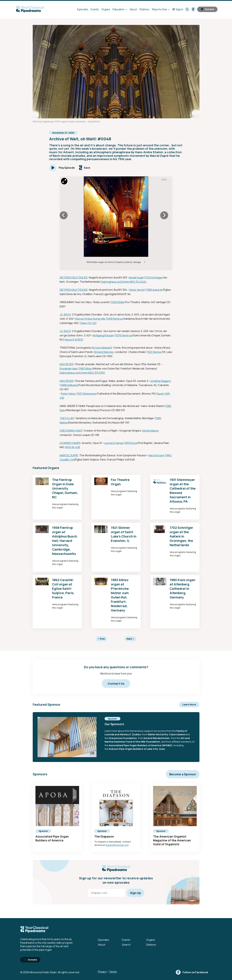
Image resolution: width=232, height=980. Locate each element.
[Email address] (106, 893)
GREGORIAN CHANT (71, 431)
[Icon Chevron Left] (64, 215)
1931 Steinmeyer (87, 394)
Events (95, 9)
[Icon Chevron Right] (164, 215)
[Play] (62, 168)
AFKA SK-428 (72, 447)
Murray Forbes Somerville (90, 319)
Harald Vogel (136, 278)
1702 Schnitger (154, 278)
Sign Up (135, 893)
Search (126, 945)
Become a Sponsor (183, 774)
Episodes (83, 9)
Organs (106, 9)
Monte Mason (150, 431)
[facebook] (193, 9)
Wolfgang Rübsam (103, 335)
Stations (144, 9)
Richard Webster (101, 348)
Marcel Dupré (157, 455)
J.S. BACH (65, 315)
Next (130, 639)
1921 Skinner (155, 352)
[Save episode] (85, 168)
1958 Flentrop (115, 319)
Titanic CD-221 (88, 323)
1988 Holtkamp (69, 385)
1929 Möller (118, 302)
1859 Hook (131, 443)
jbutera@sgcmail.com (117, 845)
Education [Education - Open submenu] (118, 9)
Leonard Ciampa (114, 443)
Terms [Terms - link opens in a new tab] (113, 972)
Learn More (189, 704)
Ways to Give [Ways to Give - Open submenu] (159, 9)
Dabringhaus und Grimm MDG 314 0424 (124, 282)
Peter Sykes (68, 394)
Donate (207, 9)
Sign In (178, 9)
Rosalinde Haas (69, 369)
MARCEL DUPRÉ (69, 455)
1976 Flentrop (124, 335)
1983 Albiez (86, 369)
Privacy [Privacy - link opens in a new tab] (102, 972)
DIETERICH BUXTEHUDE (74, 278)
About (133, 9)
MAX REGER (67, 364)
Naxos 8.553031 (74, 340)
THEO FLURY (67, 418)
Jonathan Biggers (161, 381)
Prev (101, 639)
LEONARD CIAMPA (70, 443)
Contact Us (116, 684)
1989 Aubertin (155, 290)
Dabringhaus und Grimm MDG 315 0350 (82, 373)
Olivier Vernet (137, 290)
